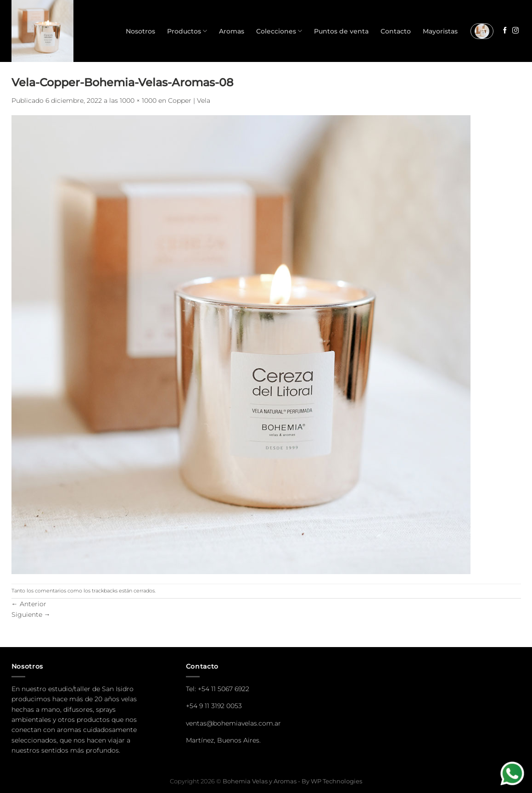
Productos (187, 31)
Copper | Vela (189, 101)
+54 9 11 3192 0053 (214, 706)
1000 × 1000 (138, 101)
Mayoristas (440, 31)
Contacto (396, 31)
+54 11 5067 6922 (224, 689)
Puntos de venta (341, 31)
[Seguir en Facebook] (505, 31)
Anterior (29, 604)
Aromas (232, 31)
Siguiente (31, 614)
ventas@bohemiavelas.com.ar (233, 723)
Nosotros (140, 31)
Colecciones (279, 31)
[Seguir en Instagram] (515, 31)
